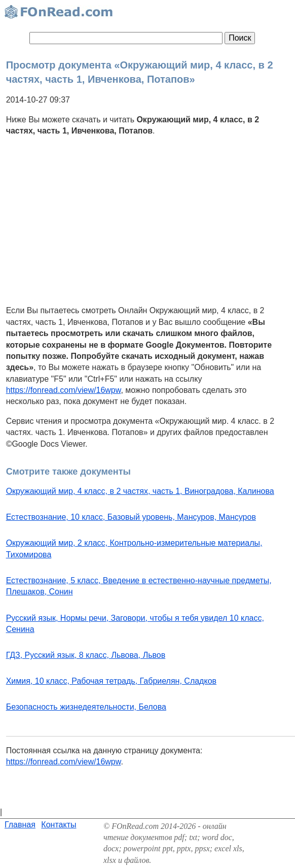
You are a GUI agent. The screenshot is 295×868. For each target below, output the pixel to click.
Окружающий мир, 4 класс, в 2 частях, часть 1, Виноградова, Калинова (140, 491)
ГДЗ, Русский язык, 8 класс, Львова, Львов (86, 655)
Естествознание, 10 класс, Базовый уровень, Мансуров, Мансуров (131, 517)
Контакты (59, 825)
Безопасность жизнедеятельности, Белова (86, 707)
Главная (20, 825)
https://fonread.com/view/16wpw (64, 390)
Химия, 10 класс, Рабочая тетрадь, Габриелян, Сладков (111, 681)
